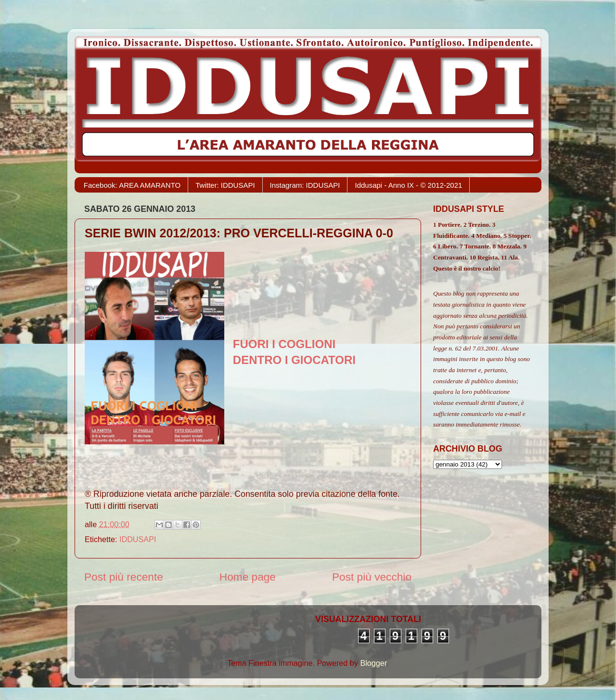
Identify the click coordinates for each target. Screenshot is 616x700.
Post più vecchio (372, 577)
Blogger (373, 663)
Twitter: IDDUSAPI (225, 185)
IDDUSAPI (138, 539)
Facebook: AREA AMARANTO (132, 185)
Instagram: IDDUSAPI (305, 185)
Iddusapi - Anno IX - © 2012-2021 (408, 185)
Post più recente (124, 577)
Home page (248, 577)
